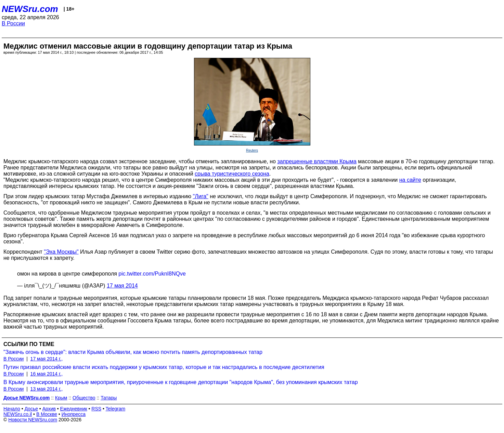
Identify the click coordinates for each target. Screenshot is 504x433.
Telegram (116, 409)
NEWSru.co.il (18, 414)
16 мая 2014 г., (47, 374)
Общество (84, 398)
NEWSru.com (30, 9)
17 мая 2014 (122, 286)
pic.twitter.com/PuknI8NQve (152, 274)
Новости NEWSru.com (33, 420)
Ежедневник (74, 409)
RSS (96, 409)
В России (13, 23)
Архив (49, 409)
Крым (61, 398)
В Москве (47, 414)
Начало (12, 409)
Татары (109, 398)
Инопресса (74, 414)
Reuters (252, 150)
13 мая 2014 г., (47, 389)
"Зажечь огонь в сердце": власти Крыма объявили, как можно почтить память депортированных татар (133, 352)
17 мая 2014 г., (47, 359)
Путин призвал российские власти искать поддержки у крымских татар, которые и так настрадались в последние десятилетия (164, 367)
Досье (31, 409)
